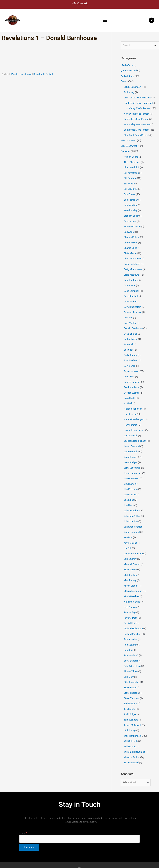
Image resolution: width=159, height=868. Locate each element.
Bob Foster (129, 191)
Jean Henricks (131, 443)
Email (23, 817)
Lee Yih (128, 537)
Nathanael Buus (132, 590)
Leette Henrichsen (133, 543)
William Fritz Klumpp (134, 736)
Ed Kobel (128, 338)
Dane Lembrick (132, 286)
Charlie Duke (130, 244)
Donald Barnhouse (133, 322)
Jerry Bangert (131, 448)
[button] (105, 20)
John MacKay (131, 511)
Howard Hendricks (133, 422)
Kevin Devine (130, 532)
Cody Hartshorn (132, 260)
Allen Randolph (132, 165)
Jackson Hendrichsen (135, 433)
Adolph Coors (131, 155)
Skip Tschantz (131, 668)
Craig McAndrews (133, 265)
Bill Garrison (130, 176)
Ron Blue (128, 637)
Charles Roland (132, 233)
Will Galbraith (131, 726)
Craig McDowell (132, 270)
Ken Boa (128, 527)
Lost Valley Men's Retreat (137, 107)
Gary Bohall (130, 359)
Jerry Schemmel (132, 459)
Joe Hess (129, 495)
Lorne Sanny (130, 548)
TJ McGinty (129, 694)
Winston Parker (132, 742)
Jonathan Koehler (133, 516)
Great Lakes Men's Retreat (137, 97)
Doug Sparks (130, 328)
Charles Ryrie (131, 239)
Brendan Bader (131, 212)
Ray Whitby (129, 611)
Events (124, 81)
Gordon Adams (132, 380)
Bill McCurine (131, 186)
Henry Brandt (130, 417)
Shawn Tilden (131, 658)
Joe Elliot (129, 490)
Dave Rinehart (131, 291)
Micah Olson (130, 574)
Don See (128, 312)
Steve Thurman (132, 684)
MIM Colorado (80, 3)
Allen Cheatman (132, 160)
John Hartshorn (132, 501)
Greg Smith (129, 391)
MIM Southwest (129, 144)
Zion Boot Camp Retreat (136, 134)
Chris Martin (130, 249)
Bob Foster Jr (131, 197)
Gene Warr (129, 370)
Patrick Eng (130, 600)
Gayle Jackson (131, 364)
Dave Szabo (130, 296)
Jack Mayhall (131, 427)
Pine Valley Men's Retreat (137, 123)
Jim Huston (130, 474)
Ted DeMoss (130, 689)
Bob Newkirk (130, 202)
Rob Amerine (130, 626)
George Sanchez (132, 375)
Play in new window (21, 74)
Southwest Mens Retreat (136, 128)
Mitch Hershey (131, 585)
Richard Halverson (133, 616)
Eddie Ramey (130, 349)
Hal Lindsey (130, 406)
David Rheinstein (132, 301)
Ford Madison (131, 354)
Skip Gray (129, 663)
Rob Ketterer (130, 632)
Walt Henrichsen (132, 721)
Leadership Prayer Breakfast (138, 102)
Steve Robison (131, 679)
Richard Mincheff (133, 621)
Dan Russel (130, 281)
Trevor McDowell (133, 710)
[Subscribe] (29, 831)
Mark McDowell (132, 553)
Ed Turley (128, 343)
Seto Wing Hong (132, 653)
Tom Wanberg (131, 705)
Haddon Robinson (133, 401)
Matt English (130, 564)
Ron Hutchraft (131, 642)
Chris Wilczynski (132, 254)
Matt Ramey (130, 569)
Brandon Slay (131, 207)
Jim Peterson (131, 480)
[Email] (79, 823)
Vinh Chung (130, 715)
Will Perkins (130, 731)
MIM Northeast (128, 139)
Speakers (125, 149)
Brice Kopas (130, 218)
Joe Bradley (130, 485)
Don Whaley (130, 317)
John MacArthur (132, 506)
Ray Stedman (131, 605)
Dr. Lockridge (131, 333)
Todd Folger (130, 700)
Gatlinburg (129, 92)
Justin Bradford (132, 522)
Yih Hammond (131, 747)
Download (39, 74)
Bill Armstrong (131, 170)
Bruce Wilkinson (132, 223)
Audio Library (127, 76)
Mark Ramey (130, 558)
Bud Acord (129, 228)
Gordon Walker (131, 385)
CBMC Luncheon (132, 86)
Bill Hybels (129, 181)
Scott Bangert (131, 647)
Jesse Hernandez (133, 464)
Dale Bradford (131, 275)
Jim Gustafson (131, 469)
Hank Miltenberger (133, 412)
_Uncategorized (129, 71)
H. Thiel (128, 396)
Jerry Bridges (131, 453)
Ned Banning (130, 595)
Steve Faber (130, 673)
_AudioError (127, 65)
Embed (49, 74)
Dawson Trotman (133, 307)
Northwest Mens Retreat (136, 113)
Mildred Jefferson (133, 579)
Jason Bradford (132, 438)
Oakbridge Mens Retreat (136, 118)
